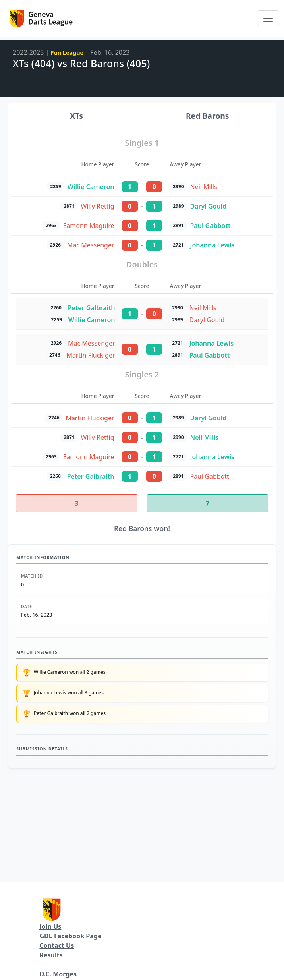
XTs (76, 116)
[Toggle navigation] (268, 18)
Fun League (67, 53)
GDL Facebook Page (71, 936)
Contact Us (57, 945)
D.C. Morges (58, 974)
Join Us (51, 926)
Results (51, 955)
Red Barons (208, 116)
